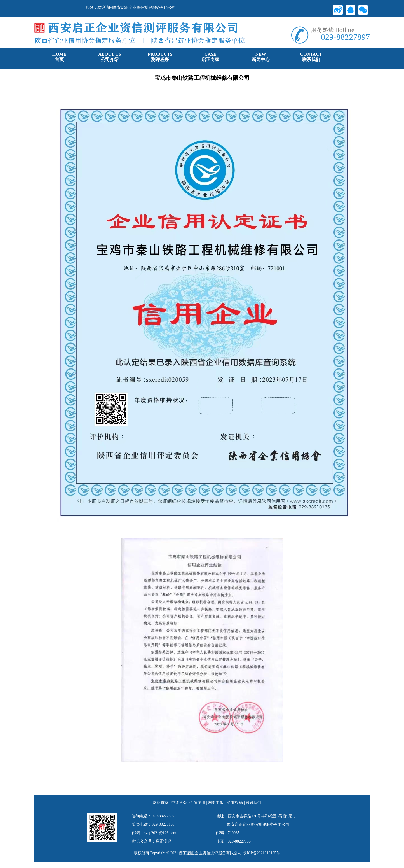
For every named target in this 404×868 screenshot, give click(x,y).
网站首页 (161, 803)
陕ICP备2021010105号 (262, 853)
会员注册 (197, 803)
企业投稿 (235, 803)
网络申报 (216, 803)
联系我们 (253, 803)
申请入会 (179, 803)
